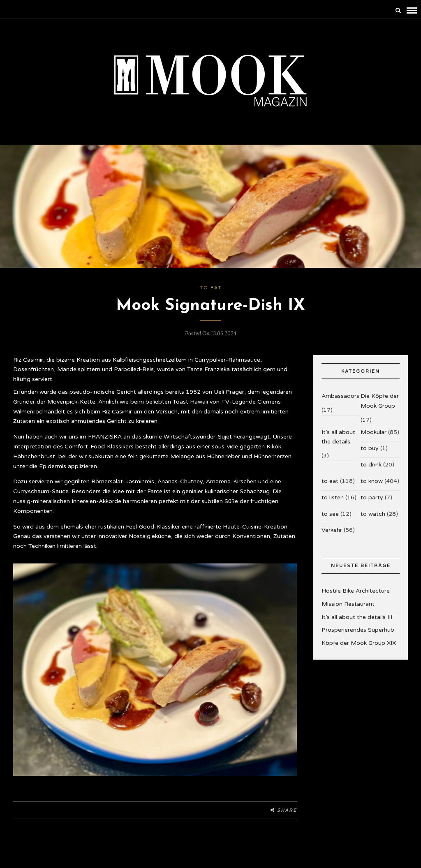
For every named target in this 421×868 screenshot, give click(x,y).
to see (330, 514)
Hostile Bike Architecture (356, 591)
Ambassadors (340, 396)
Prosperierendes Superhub (358, 630)
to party (372, 497)
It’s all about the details (338, 437)
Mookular (374, 432)
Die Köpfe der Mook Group (380, 401)
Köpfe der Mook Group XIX (359, 643)
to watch (373, 514)
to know (372, 481)
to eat (211, 288)
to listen (333, 497)
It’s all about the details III (357, 617)
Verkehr (332, 530)
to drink (371, 465)
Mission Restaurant (348, 604)
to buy (370, 448)
